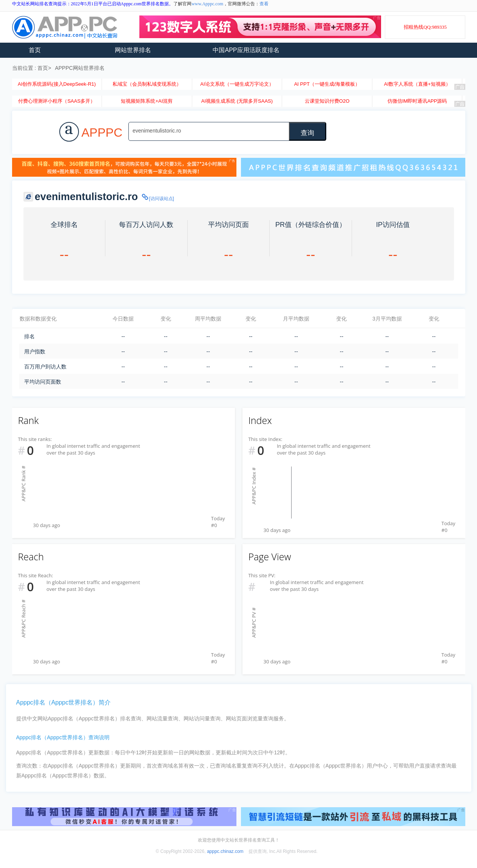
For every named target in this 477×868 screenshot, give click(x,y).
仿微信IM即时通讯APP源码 (417, 101)
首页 (35, 50)
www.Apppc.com (207, 4)
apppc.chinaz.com (225, 851)
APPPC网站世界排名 (79, 68)
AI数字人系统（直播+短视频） (417, 84)
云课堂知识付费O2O (327, 101)
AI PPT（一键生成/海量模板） (327, 84)
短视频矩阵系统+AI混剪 (147, 101)
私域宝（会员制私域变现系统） (147, 84)
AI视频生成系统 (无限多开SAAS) (237, 101)
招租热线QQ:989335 (425, 27)
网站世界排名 (133, 50)
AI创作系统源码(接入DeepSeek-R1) (57, 84)
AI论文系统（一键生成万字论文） (237, 84)
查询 (307, 133)
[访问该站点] (157, 199)
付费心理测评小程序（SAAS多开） (57, 101)
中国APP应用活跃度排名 (246, 50)
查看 (264, 4)
